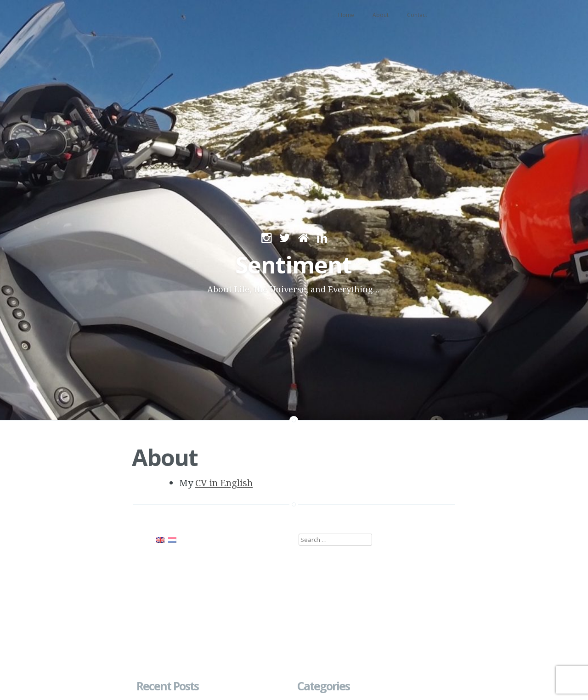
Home (346, 15)
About (381, 15)
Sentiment (294, 265)
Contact (417, 15)
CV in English (224, 483)
